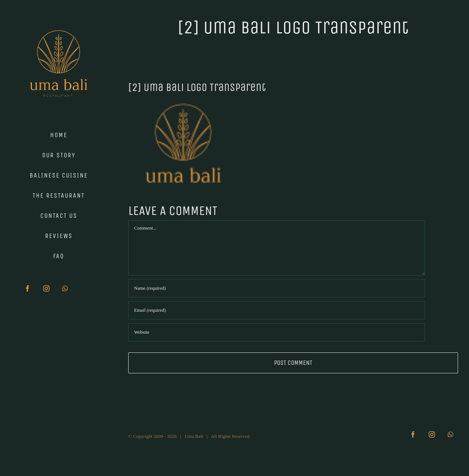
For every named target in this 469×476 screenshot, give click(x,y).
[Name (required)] (277, 288)
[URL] (277, 332)
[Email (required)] (277, 310)
